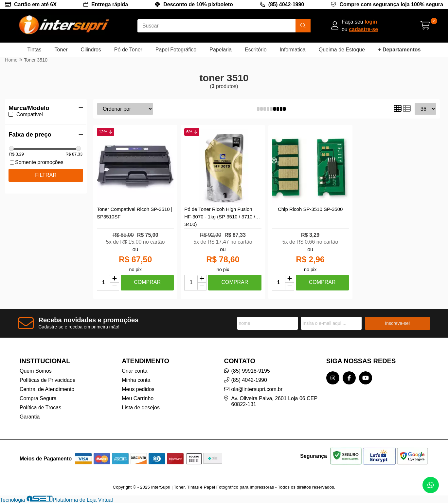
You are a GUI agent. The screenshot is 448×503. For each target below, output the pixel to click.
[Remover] (115, 286)
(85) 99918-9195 (251, 371)
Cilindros (91, 50)
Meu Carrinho (138, 398)
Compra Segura (38, 398)
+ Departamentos (399, 50)
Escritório (256, 50)
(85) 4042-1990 (286, 4)
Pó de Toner (128, 50)
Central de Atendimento (47, 389)
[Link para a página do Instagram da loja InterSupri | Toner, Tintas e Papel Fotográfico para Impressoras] (333, 378)
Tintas (35, 50)
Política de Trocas (40, 408)
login (371, 22)
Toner (61, 50)
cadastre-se (363, 29)
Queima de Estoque (342, 50)
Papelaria (221, 50)
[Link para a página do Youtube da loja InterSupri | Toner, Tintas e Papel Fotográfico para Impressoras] (366, 378)
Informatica (293, 50)
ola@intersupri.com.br (257, 389)
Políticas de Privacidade (48, 380)
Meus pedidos (138, 389)
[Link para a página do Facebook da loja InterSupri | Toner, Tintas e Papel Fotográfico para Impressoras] (349, 378)
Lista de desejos (141, 408)
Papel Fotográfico (176, 50)
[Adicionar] (115, 279)
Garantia (30, 417)
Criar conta (134, 371)
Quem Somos (36, 371)
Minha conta (136, 380)
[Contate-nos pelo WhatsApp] (431, 485)
